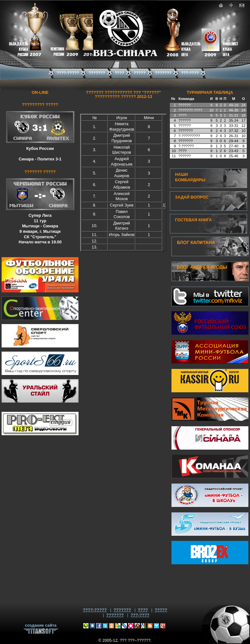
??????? (122, 610)
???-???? (140, 615)
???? (143, 610)
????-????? (95, 610)
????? (161, 610)
